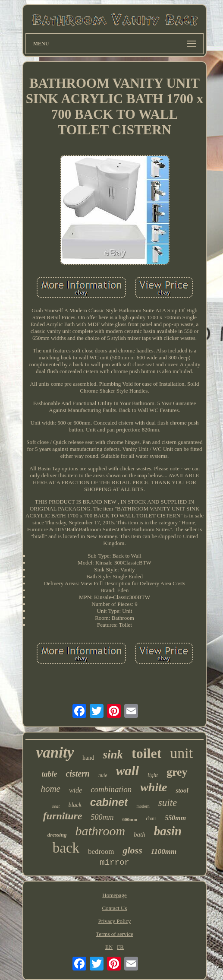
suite (168, 803)
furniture (63, 816)
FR (120, 947)
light (153, 775)
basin (168, 831)
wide (75, 790)
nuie (103, 775)
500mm (102, 817)
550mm (175, 818)
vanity (55, 753)
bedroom (101, 852)
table (49, 774)
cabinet (109, 802)
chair (151, 818)
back (66, 848)
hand (88, 758)
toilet (146, 753)
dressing (57, 835)
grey (177, 772)
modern (143, 806)
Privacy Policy (114, 921)
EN (109, 947)
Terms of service (114, 934)
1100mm (164, 852)
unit (181, 753)
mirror (114, 863)
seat (56, 806)
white (154, 787)
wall (127, 771)
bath (140, 834)
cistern (78, 774)
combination (111, 789)
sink (113, 755)
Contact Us (114, 908)
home (50, 789)
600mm (130, 819)
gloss (132, 850)
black (75, 805)
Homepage (114, 895)
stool (182, 790)
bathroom (101, 831)
